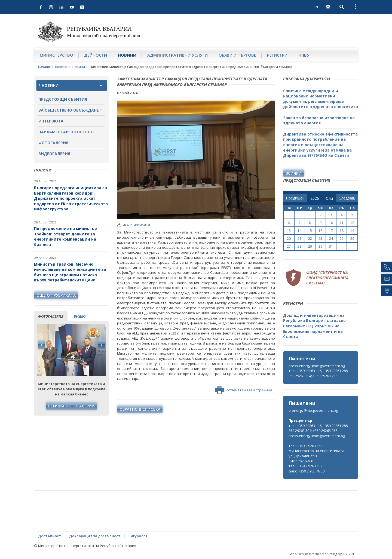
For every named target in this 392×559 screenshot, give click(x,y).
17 (331, 231)
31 (331, 246)
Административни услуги (177, 55)
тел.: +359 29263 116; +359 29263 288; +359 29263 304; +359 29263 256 (320, 373)
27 (289, 246)
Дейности (96, 55)
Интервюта (51, 121)
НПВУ (304, 55)
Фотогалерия (53, 143)
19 (352, 231)
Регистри (277, 55)
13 (289, 231)
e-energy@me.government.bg (313, 410)
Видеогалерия (54, 154)
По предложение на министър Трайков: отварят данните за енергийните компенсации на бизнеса (65, 236)
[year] (315, 198)
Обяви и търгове (237, 55)
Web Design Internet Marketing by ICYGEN (322, 554)
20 (289, 239)
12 (352, 223)
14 (299, 231)
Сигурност (138, 536)
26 (352, 239)
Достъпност (50, 536)
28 (299, 246)
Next (101, 345)
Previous (42, 345)
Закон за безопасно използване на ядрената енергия (319, 120)
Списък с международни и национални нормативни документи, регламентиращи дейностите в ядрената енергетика (321, 99)
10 (331, 223)
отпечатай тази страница (244, 390)
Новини (127, 55)
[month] (329, 198)
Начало (44, 67)
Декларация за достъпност (95, 536)
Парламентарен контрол (66, 132)
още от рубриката (56, 295)
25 (342, 239)
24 (331, 239)
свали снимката (134, 224)
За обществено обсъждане (69, 110)
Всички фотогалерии (71, 406)
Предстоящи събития (63, 99)
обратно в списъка (140, 409)
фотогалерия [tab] (51, 316)
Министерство (56, 55)
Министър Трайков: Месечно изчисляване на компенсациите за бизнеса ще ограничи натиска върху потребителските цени (70, 272)
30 (320, 246)
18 (342, 231)
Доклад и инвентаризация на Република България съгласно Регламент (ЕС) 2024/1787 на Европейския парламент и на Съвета (314, 326)
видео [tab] (80, 316)
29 (310, 246)
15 (310, 231)
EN (316, 7)
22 (310, 239)
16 (320, 231)
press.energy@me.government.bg (317, 366)
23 (320, 239)
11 (342, 223)
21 (299, 239)
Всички (294, 173)
